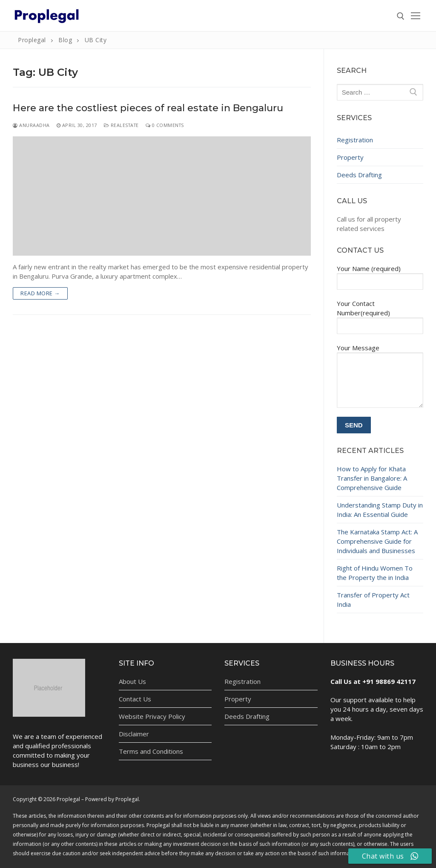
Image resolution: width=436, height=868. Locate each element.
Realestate (121, 125)
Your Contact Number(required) (380, 314)
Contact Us (135, 699)
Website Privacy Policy (152, 716)
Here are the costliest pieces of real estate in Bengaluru (148, 108)
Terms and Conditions (151, 751)
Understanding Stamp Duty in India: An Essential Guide (380, 510)
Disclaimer (134, 734)
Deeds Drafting (359, 175)
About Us (132, 681)
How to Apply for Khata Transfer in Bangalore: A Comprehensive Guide (372, 478)
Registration (355, 140)
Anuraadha (31, 125)
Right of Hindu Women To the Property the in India (375, 573)
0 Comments (165, 125)
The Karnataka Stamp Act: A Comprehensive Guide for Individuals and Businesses (377, 541)
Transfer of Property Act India (373, 600)
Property (350, 157)
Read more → (40, 293)
